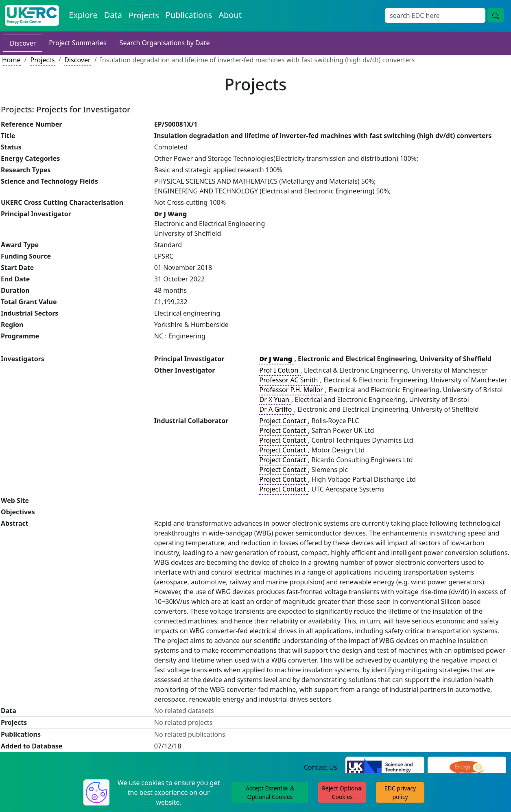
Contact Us (320, 767)
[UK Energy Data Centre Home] (32, 15)
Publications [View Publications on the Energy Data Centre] (189, 15)
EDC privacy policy (400, 792)
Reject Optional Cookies (342, 792)
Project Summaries (78, 43)
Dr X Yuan (275, 399)
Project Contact (284, 421)
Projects (42, 60)
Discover (23, 43)
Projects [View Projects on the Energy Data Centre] (144, 15)
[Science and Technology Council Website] (385, 768)
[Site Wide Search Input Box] (435, 15)
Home (11, 60)
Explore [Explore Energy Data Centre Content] (83, 15)
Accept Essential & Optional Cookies (270, 792)
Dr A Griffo (277, 409)
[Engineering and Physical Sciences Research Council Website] (467, 768)
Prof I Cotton (280, 370)
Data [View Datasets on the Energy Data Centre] (113, 15)
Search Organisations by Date (165, 43)
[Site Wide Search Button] (496, 15)
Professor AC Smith (290, 380)
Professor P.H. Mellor (292, 390)
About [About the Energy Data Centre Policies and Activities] (230, 15)
